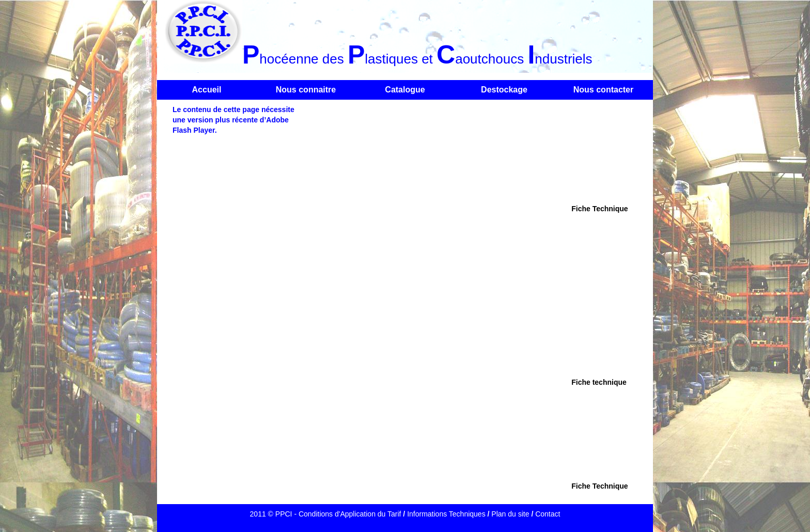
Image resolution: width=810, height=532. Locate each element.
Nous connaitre (306, 90)
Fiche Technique (599, 209)
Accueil (207, 90)
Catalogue (405, 90)
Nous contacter (603, 90)
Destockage (504, 90)
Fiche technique (599, 382)
